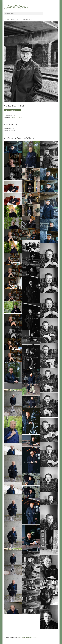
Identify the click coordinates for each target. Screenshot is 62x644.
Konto (45, 2)
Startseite (7, 19)
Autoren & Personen (16, 19)
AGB (36, 637)
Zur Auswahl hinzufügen (12, 110)
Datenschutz (30, 637)
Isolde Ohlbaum (16, 7)
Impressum (22, 637)
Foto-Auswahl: (53, 2)
